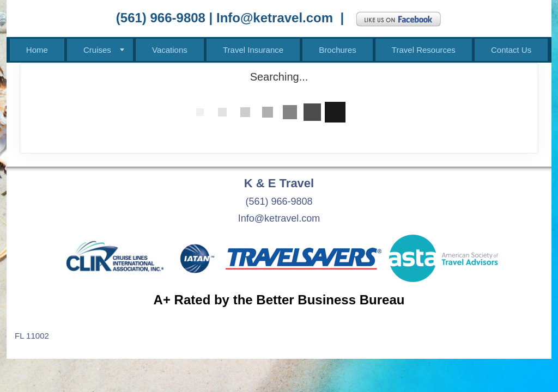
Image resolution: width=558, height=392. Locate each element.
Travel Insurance (253, 50)
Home (37, 50)
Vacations (170, 50)
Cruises (97, 50)
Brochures (337, 50)
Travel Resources (424, 50)
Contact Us (511, 50)
